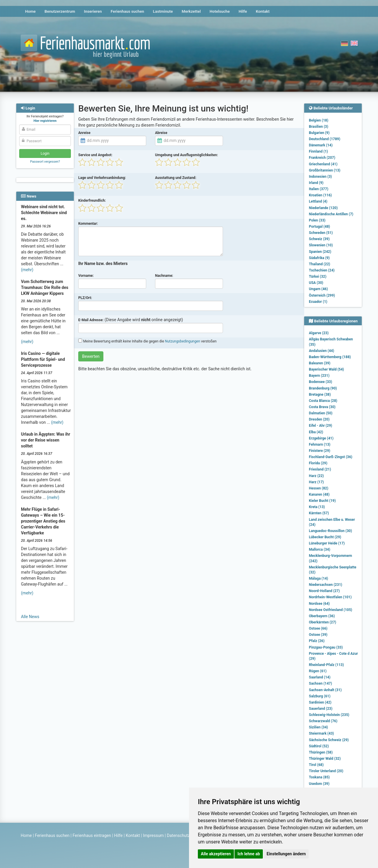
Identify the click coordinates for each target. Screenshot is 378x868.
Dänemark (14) (321, 145)
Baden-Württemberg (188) (330, 357)
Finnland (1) (318, 151)
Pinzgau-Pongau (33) (326, 647)
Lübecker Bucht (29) (325, 537)
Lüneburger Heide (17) (327, 543)
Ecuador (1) (318, 302)
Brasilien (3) (318, 127)
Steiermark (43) (321, 733)
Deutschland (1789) (325, 139)
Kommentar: (88, 224)
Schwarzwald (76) (323, 721)
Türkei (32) (318, 277)
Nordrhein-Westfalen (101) (330, 597)
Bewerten (91, 356)
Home (30, 11)
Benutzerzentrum (60, 11)
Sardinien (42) (320, 702)
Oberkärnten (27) (322, 622)
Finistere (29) (320, 451)
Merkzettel (191, 11)
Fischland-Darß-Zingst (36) (331, 457)
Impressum (153, 835)
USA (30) (316, 283)
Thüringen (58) (321, 752)
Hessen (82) (319, 488)
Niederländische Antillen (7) (331, 214)
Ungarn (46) (318, 289)
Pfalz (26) (317, 641)
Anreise (84, 133)
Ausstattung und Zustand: (176, 178)
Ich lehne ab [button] (249, 854)
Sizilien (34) (318, 727)
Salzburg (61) (320, 696)
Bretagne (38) (320, 395)
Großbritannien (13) (325, 170)
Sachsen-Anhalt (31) (325, 690)
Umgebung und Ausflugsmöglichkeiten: (186, 155)
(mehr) (27, 270)
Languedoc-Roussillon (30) (330, 531)
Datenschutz (178, 835)
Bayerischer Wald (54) (326, 369)
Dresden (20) (319, 419)
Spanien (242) (320, 252)
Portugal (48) (320, 227)
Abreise (161, 133)
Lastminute (163, 11)
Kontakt (263, 11)
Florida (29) (318, 463)
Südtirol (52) (319, 746)
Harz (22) (316, 476)
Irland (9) (316, 183)
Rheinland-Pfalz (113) (326, 665)
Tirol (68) (316, 765)
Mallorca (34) (320, 549)
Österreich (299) (322, 295)
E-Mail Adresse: (91, 320)
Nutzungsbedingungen (182, 341)
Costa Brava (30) (322, 407)
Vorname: (86, 276)
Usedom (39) (319, 784)
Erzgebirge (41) (321, 438)
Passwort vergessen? (45, 162)
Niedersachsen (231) (326, 585)
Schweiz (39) (319, 239)
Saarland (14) (320, 677)
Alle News (30, 617)
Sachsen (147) (320, 683)
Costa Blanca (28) (323, 401)
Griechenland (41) (323, 164)
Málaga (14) (318, 578)
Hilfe (243, 11)
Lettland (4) (318, 201)
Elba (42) (316, 432)
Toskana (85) (319, 777)
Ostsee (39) (318, 635)
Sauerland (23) (321, 709)
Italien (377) (319, 189)
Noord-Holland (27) (324, 591)
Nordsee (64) (319, 604)
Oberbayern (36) (322, 616)
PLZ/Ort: (85, 298)
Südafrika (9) (319, 258)
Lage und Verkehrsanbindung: (102, 178)
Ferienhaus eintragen (92, 835)
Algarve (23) (319, 333)
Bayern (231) (319, 376)
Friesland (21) (320, 469)
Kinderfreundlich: (92, 201)
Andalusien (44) (321, 351)
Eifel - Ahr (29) (321, 426)
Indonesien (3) (320, 177)
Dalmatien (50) (321, 413)
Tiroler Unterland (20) (326, 771)
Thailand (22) (320, 264)
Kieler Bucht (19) (322, 501)
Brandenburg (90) (323, 388)
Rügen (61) (318, 671)
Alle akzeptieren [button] (216, 854)
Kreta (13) (317, 507)
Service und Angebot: (95, 155)
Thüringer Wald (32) (325, 759)
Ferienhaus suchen (127, 11)
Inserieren (93, 11)
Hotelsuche (220, 11)
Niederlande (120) (323, 208)
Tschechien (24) (322, 270)
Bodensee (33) (321, 382)
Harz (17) (316, 482)
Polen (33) (317, 220)
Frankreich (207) (322, 158)
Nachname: (164, 276)
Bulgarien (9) (319, 133)
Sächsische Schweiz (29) (329, 740)
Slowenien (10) (321, 245)
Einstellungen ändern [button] (286, 854)
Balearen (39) (320, 363)
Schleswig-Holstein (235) (329, 715)
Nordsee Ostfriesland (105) (331, 610)
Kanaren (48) (319, 494)
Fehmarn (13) (320, 444)
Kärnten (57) (319, 513)
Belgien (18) (319, 120)
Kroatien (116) (320, 195)
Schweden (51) (321, 233)
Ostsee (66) (318, 628)
